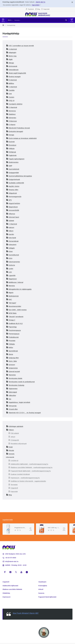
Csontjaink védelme (15, 104)
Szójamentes (13, 368)
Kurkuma (12, 265)
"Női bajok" (12, 303)
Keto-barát (12, 238)
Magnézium (13, 279)
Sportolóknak (13, 351)
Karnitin (11, 234)
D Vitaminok (13, 107)
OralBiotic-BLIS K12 (16, 323)
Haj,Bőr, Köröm (14, 186)
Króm (10, 258)
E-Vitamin (12, 125)
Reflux (11, 347)
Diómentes (12, 118)
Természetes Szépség (16, 385)
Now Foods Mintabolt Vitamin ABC (26, 613)
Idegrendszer (13, 207)
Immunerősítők (14, 210)
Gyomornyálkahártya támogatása (20, 176)
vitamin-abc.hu (40, 2)
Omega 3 (12, 320)
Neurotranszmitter (15, 306)
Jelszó (13, 437)
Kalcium (11, 227)
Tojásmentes (13, 389)
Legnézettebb (8, 519)
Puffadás (12, 344)
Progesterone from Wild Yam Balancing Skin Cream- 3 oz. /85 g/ (20, 528)
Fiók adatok (15, 433)
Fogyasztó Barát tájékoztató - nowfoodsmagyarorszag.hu (31, 471)
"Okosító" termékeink (16, 317)
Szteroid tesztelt (14, 371)
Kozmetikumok (14, 255)
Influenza (12, 214)
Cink (10, 94)
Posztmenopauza (15, 330)
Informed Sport (14, 217)
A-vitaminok (13, 49)
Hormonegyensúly (15, 197)
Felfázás (12, 149)
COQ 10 (11, 101)
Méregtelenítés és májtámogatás (20, 289)
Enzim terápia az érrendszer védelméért (23, 138)
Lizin (10, 272)
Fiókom (11, 430)
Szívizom (12, 365)
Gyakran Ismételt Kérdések (20, 474)
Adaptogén (12, 52)
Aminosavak (13, 66)
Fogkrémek (13, 155)
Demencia (12, 111)
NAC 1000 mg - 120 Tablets (54, 528)
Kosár (11, 447)
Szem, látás (13, 361)
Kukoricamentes (14, 262)
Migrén (11, 293)
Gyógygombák (14, 173)
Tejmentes (12, 375)
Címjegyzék (15, 440)
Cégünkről (14, 488)
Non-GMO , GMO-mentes (18, 310)
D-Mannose (13, 121)
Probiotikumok (14, 337)
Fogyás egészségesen (16, 159)
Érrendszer (12, 145)
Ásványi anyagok (15, 77)
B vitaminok (13, 80)
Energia (11, 135)
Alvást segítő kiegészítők (17, 73)
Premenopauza (14, 334)
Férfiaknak (12, 152)
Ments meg (12, 56)
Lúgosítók (12, 275)
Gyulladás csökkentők (16, 183)
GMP (10, 166)
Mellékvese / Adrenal (16, 282)
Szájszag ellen (14, 358)
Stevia (11, 354)
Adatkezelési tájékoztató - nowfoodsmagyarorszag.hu (29, 464)
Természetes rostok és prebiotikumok (22, 382)
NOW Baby (13, 313)
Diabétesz (12, 114)
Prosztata (12, 341)
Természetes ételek (15, 378)
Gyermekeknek (14, 169)
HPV (10, 200)
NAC (10, 299)
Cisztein (11, 97)
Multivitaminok (14, 296)
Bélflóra (11, 83)
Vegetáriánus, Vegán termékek (19, 402)
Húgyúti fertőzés (14, 203)
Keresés (11, 454)
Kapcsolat (14, 491)
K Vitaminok (13, 224)
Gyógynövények (14, 179)
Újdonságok (13, 392)
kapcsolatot (36, 5)
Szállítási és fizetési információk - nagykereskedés (28, 481)
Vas (10, 399)
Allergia (11, 63)
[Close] (72, 2)
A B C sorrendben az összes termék (21, 46)
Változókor (12, 395)
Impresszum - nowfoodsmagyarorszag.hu (25, 478)
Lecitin (11, 269)
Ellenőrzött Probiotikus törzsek (19, 128)
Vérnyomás (13, 406)
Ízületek (11, 221)
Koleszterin (12, 245)
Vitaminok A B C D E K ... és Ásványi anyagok (25, 413)
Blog (10, 495)
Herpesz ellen (13, 190)
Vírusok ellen (13, 409)
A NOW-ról (14, 461)
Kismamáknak (14, 241)
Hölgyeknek (13, 193)
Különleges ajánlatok (16, 426)
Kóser (11, 251)
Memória (12, 286)
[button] (15, 530)
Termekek (14, 485)
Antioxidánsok (13, 70)
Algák (11, 59)
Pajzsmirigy (13, 327)
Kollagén (12, 248)
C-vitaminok (13, 87)
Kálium (11, 231)
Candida (12, 90)
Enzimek (12, 142)
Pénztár (11, 450)
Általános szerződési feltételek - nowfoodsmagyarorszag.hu (32, 467)
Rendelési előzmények (19, 444)
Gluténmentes (13, 162)
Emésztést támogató (16, 131)
